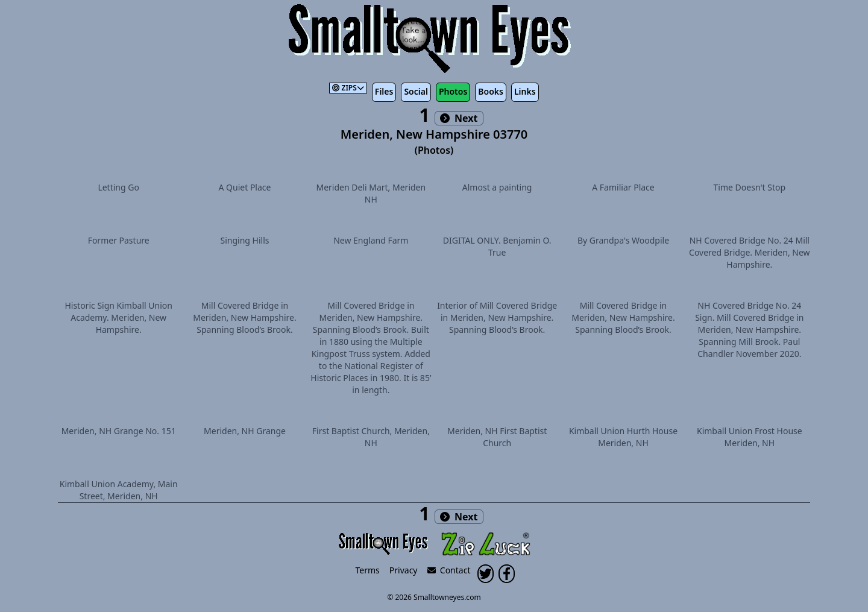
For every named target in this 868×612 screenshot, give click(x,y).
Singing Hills (244, 240)
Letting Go (118, 187)
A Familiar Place (623, 187)
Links (525, 91)
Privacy (404, 570)
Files (384, 91)
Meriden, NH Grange (245, 431)
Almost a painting (497, 187)
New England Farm (371, 240)
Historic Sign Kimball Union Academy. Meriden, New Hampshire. (118, 317)
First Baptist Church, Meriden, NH (371, 437)
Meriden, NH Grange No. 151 (119, 431)
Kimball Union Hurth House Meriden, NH (623, 437)
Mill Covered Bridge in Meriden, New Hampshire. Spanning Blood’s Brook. (245, 317)
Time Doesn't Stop (750, 187)
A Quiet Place (245, 187)
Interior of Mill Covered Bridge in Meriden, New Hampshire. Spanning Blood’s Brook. (497, 317)
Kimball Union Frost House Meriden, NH (750, 437)
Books (491, 91)
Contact (449, 570)
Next (459, 118)
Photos (453, 91)
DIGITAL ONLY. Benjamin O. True (497, 246)
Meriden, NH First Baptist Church (497, 437)
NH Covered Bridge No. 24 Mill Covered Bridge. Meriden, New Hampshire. (750, 252)
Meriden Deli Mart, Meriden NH (371, 193)
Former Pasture (119, 240)
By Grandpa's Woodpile (623, 240)
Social (416, 91)
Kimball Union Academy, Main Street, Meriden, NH (119, 490)
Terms (368, 570)
